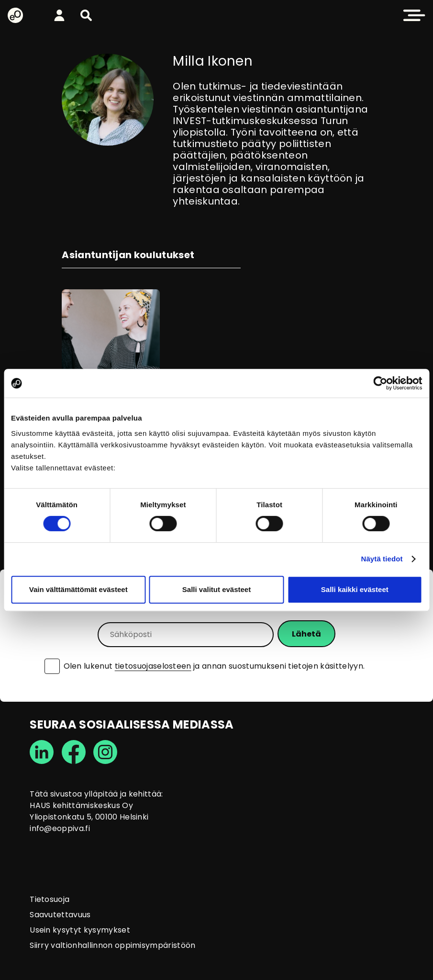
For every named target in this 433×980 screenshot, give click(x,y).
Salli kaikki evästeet (355, 589)
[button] (86, 15)
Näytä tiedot (382, 559)
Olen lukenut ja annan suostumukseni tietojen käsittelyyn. (214, 666)
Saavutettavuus (60, 915)
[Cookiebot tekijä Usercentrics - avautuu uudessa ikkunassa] (380, 383)
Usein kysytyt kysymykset (80, 930)
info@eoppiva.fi (60, 828)
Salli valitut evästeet (216, 589)
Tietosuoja (50, 899)
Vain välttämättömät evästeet (78, 589)
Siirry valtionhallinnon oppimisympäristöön (112, 945)
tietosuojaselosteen (153, 666)
